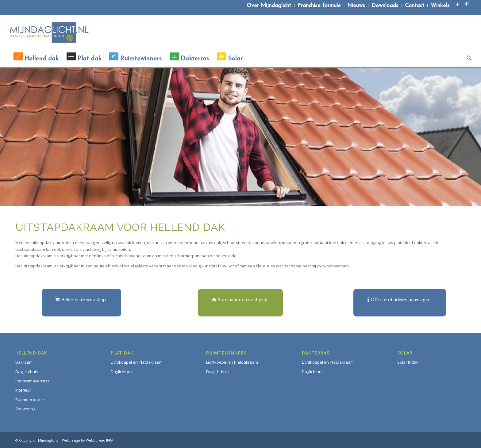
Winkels (440, 6)
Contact (415, 6)
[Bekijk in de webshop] (81, 303)
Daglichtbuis (27, 372)
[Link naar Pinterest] (467, 5)
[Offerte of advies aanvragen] (400, 303)
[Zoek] (467, 59)
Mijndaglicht (48, 440)
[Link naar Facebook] (458, 5)
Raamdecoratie (30, 400)
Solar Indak (408, 362)
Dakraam (24, 362)
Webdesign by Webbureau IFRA (88, 440)
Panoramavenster (32, 381)
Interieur (23, 390)
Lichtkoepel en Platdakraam (137, 362)
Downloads (385, 6)
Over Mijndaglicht (269, 6)
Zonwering (25, 409)
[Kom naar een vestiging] (240, 303)
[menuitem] (269, 6)
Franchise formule (319, 6)
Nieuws (356, 6)
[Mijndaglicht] (49, 33)
